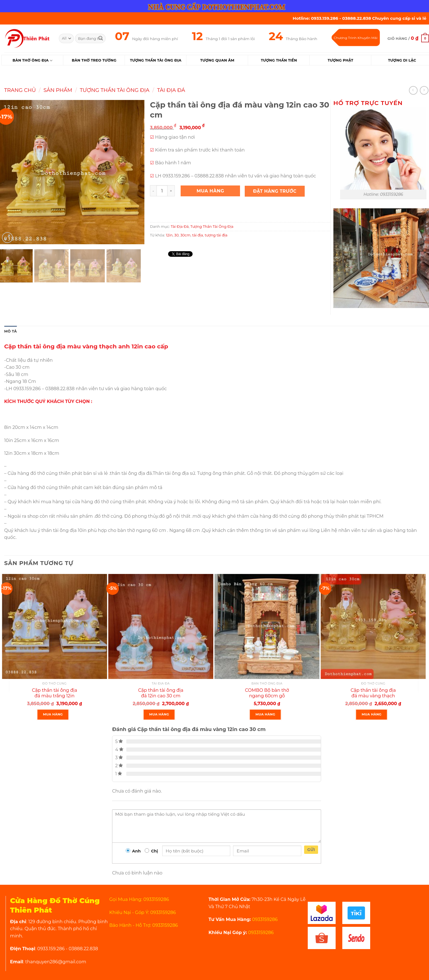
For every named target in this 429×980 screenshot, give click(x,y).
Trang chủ (20, 90)
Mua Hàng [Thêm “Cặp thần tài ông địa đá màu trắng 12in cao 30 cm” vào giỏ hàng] (53, 714)
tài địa (197, 235)
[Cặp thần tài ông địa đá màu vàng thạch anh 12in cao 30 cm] (373, 626)
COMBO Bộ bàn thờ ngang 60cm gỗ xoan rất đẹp (267, 696)
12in (169, 235)
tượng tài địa (216, 235)
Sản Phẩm (58, 90)
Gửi (311, 850)
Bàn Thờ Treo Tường (94, 60)
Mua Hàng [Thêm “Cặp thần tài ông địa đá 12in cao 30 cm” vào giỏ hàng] (159, 714)
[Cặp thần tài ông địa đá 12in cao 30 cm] (161, 626)
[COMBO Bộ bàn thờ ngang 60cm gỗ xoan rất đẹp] (267, 626)
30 (176, 235)
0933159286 (264, 919)
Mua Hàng (210, 191)
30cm (185, 235)
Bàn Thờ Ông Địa (32, 61)
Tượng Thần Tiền (279, 60)
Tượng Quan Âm (217, 60)
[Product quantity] (162, 191)
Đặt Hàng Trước (275, 191)
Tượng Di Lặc (402, 60)
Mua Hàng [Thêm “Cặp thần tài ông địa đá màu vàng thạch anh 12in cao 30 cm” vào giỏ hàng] (372, 714)
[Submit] (101, 38)
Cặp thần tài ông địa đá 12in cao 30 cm (161, 693)
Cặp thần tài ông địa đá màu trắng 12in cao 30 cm (54, 696)
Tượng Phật (340, 60)
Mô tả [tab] (10, 331)
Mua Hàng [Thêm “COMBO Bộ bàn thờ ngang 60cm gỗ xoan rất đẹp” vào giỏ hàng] (265, 714)
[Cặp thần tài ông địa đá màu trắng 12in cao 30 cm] (54, 626)
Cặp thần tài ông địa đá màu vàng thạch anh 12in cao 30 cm (373, 696)
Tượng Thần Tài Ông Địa (156, 60)
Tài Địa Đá (171, 90)
